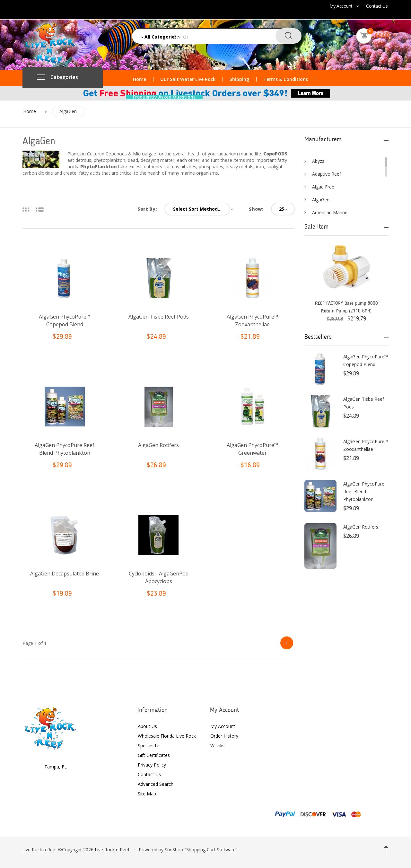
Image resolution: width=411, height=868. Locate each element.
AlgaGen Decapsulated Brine (65, 574)
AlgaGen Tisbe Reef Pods (159, 317)
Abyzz (318, 161)
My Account (345, 6)
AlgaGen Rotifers (158, 445)
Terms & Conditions (286, 79)
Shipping (239, 79)
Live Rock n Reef (112, 850)
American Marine (330, 212)
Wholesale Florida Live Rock (167, 736)
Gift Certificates (154, 755)
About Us (147, 726)
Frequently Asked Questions (164, 97)
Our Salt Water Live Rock (188, 79)
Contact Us (377, 6)
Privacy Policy (152, 765)
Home (140, 79)
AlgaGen (69, 111)
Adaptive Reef (327, 174)
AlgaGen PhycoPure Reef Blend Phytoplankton (364, 491)
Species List (150, 745)
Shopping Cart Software (211, 850)
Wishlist (218, 745)
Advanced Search (156, 784)
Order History (224, 736)
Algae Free (323, 187)
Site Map (147, 794)
